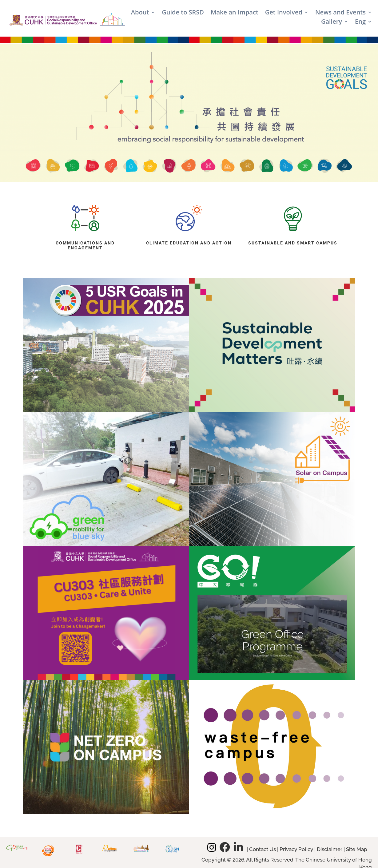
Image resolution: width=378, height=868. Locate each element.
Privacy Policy (296, 849)
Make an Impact (235, 13)
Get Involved (284, 13)
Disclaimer (330, 849)
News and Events (340, 13)
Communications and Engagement (85, 246)
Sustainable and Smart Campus (293, 243)
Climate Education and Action (189, 243)
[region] (189, 113)
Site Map (357, 849)
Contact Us (263, 849)
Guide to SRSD (183, 13)
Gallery (332, 22)
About (140, 13)
